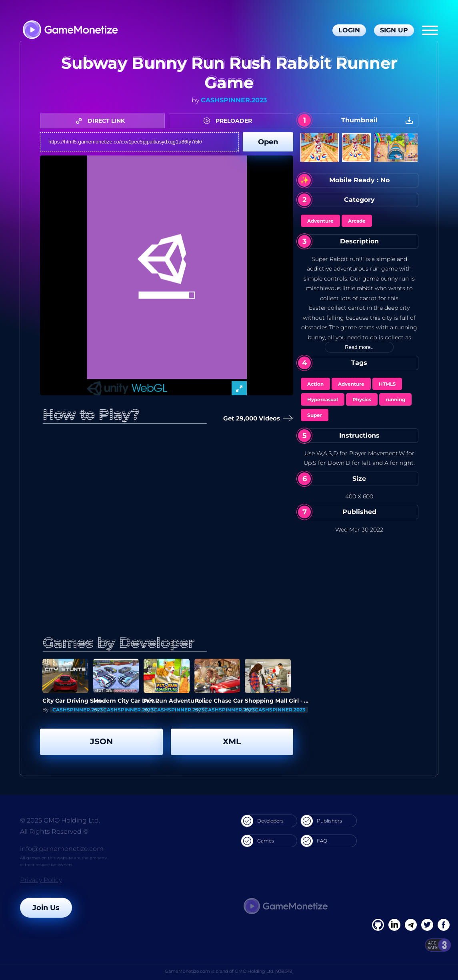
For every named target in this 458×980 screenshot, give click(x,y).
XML (232, 741)
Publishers (321, 821)
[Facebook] (378, 925)
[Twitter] (427, 925)
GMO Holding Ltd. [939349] (264, 971)
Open (268, 142)
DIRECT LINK (102, 121)
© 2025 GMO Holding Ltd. (60, 820)
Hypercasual (323, 399)
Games (258, 841)
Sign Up (394, 30)
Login (349, 30)
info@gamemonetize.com (62, 849)
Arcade (357, 221)
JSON (101, 741)
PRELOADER (230, 121)
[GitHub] (444, 925)
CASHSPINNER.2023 (234, 100)
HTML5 (387, 384)
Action (315, 384)
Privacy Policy (41, 880)
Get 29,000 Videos (256, 419)
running (395, 399)
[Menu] (430, 30)
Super (315, 415)
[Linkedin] (411, 925)
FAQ (314, 841)
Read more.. (359, 347)
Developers (262, 821)
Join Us (46, 908)
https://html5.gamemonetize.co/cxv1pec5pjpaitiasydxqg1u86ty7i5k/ (139, 142)
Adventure (320, 221)
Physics (362, 399)
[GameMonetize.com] (70, 31)
